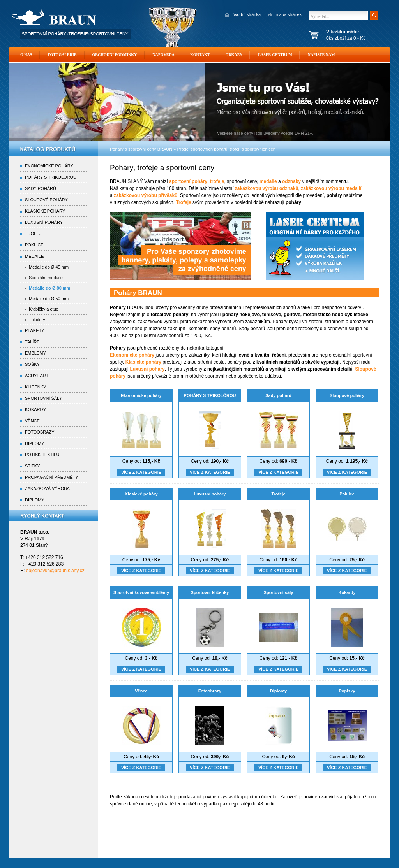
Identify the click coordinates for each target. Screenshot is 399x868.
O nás (26, 55)
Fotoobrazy (210, 691)
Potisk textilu (42, 455)
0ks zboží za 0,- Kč (356, 35)
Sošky (32, 364)
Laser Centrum (275, 55)
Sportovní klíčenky (210, 592)
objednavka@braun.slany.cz (55, 571)
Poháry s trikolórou (51, 177)
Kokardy (347, 592)
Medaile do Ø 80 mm (49, 288)
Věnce (141, 691)
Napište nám (321, 55)
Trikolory (37, 320)
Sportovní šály (279, 592)
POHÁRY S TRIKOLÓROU (210, 395)
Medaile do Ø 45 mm (49, 267)
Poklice (347, 494)
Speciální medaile (46, 278)
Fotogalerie (62, 55)
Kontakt (200, 55)
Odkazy (234, 55)
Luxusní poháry (210, 494)
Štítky (33, 466)
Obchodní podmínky (115, 55)
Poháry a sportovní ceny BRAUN (141, 149)
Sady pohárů (278, 395)
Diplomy (278, 691)
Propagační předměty (52, 477)
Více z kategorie (141, 472)
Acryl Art (37, 376)
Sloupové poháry (347, 395)
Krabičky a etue (44, 309)
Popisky (347, 691)
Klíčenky (35, 387)
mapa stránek (289, 14)
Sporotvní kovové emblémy (141, 592)
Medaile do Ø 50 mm (49, 299)
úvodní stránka (247, 14)
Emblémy (35, 353)
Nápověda (163, 55)
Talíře (32, 342)
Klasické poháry (141, 494)
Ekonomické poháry (141, 395)
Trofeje (278, 494)
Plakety (35, 330)
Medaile (34, 256)
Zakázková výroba (47, 488)
